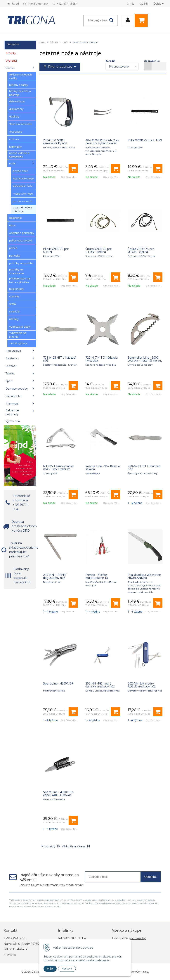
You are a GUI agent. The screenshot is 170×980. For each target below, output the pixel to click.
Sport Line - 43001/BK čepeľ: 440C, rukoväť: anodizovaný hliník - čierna (58, 796)
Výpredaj (11, 61)
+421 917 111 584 (67, 4)
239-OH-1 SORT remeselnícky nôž (55, 142)
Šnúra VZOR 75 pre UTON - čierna (141, 250)
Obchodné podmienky (129, 938)
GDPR (144, 4)
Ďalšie (159, 4)
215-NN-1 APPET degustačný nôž (55, 576)
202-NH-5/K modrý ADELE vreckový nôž (142, 685)
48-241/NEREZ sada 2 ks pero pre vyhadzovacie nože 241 (102, 143)
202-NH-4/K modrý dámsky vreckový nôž (100, 685)
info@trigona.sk (38, 4)
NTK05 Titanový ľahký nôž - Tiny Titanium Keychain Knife (58, 469)
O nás (131, 4)
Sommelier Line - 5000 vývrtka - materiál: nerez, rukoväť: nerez (145, 360)
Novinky (11, 53)
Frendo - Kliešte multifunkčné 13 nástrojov (97, 578)
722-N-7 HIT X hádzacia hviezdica (102, 359)
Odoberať (151, 877)
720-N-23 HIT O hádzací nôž (144, 468)
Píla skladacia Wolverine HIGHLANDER (144, 576)
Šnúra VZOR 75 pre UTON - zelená (99, 250)
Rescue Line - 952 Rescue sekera (103, 468)
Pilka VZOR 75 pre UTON (145, 140)
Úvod (15, 4)
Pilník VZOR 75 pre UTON (56, 250)
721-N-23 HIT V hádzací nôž (59, 359)
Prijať (50, 969)
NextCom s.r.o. (139, 972)
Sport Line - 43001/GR (58, 683)
